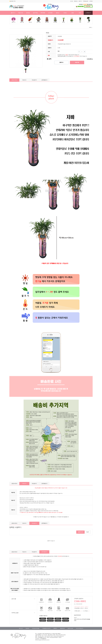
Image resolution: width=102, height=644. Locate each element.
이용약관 (27, 628)
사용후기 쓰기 (80, 532)
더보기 (88, 532)
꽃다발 (28, 13)
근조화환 (50, 13)
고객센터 (91, 1)
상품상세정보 (14, 80)
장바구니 (80, 1)
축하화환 (43, 13)
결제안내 (58, 619)
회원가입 (76, 1)
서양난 (65, 13)
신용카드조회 (70, 628)
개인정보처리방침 (36, 628)
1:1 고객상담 (86, 611)
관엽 (73, 13)
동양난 (58, 13)
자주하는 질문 (15, 613)
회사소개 (21, 628)
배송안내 (24, 80)
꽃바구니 (13, 13)
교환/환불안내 (44, 80)
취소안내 (66, 619)
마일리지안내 (50, 621)
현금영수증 (62, 628)
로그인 (72, 1)
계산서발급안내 (58, 621)
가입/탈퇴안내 (43, 621)
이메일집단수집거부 (46, 628)
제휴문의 (55, 628)
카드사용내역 (66, 621)
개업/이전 (20, 13)
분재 (80, 13)
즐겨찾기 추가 (12, 1)
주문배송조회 (86, 1)
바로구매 (77, 62)
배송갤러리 (34, 80)
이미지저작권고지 (80, 628)
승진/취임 (35, 13)
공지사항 (14, 599)
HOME (90, 27)
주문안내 (43, 619)
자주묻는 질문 (78, 611)
